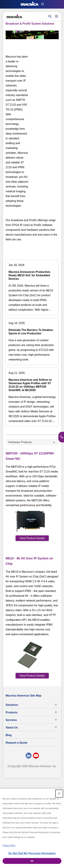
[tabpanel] (32, 564)
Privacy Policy (9, 845)
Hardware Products (20, 442)
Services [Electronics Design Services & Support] (11, 720)
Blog (9, 735)
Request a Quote (16, 743)
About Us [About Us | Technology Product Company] (12, 728)
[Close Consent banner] (59, 794)
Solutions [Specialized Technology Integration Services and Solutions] (12, 705)
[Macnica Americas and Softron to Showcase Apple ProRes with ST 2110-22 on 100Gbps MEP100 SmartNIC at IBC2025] (32, 397)
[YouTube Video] (47, 61)
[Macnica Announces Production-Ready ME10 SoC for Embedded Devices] (32, 287)
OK (32, 861)
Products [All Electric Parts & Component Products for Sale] (12, 712)
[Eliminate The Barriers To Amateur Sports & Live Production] (32, 341)
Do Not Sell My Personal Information (32, 853)
